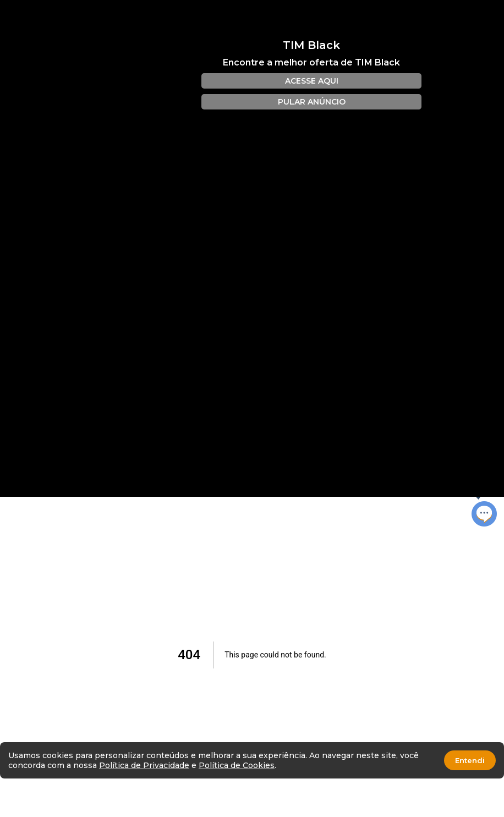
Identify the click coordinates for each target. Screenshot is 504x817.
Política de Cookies (237, 765)
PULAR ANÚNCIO (312, 102)
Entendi (470, 760)
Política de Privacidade (144, 765)
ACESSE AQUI (312, 81)
